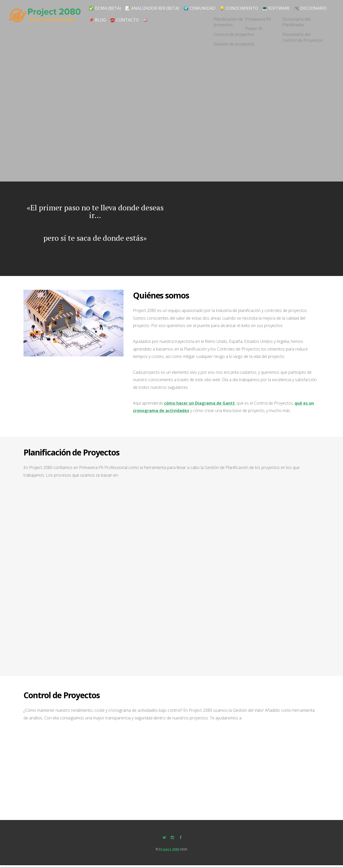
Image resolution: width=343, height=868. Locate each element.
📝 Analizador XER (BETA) (155, 7)
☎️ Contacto (165, 19)
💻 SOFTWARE (282, 7)
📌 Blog (136, 19)
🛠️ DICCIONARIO (105, 19)
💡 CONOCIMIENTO (243, 7)
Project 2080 (169, 850)
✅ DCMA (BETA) (105, 7)
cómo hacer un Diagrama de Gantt (199, 403)
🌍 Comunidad (203, 7)
